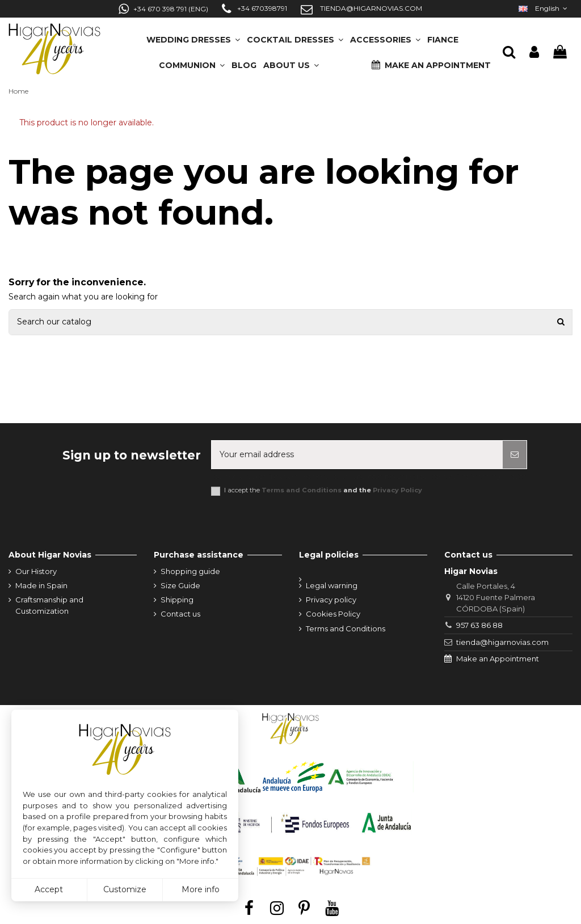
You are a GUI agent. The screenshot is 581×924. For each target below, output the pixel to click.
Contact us (180, 614)
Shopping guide (190, 571)
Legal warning (332, 585)
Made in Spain (41, 585)
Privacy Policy (397, 490)
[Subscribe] (515, 455)
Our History (36, 571)
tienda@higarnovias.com (502, 642)
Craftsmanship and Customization (49, 605)
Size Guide (180, 585)
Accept (49, 889)
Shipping (177, 600)
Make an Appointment (498, 659)
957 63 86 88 (479, 625)
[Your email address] (357, 455)
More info (201, 889)
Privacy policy (331, 600)
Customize (125, 889)
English (544, 8)
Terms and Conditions (302, 490)
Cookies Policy (333, 614)
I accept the (323, 490)
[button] (291, 62)
